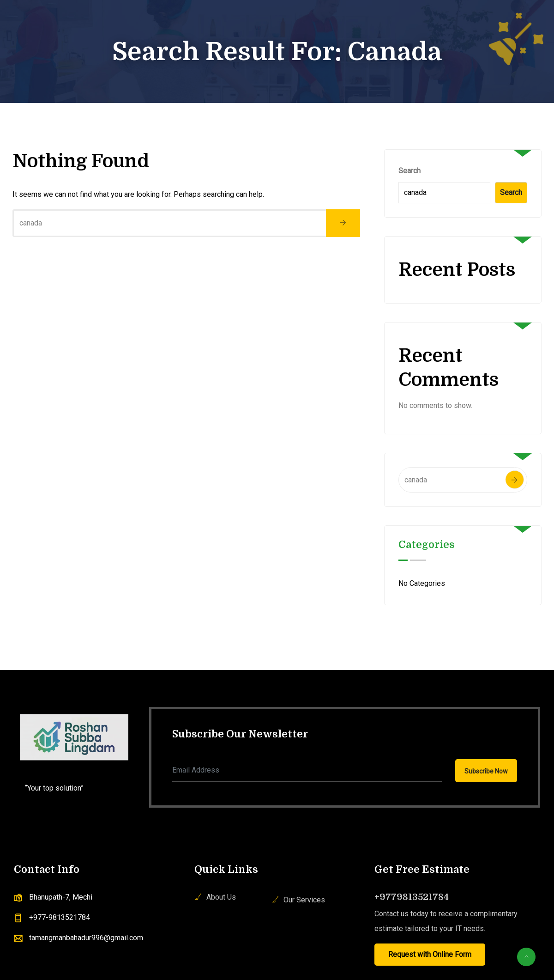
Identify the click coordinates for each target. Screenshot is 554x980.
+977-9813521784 (60, 917)
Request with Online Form (430, 954)
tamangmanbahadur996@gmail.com (86, 938)
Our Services (304, 900)
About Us (221, 897)
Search (409, 171)
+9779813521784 (412, 897)
